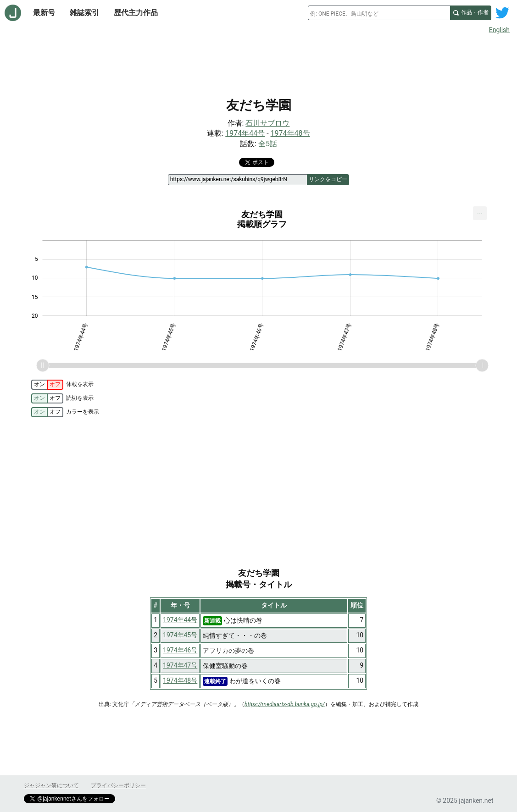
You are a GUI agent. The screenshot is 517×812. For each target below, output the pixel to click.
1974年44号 (245, 133)
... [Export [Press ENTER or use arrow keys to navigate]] (480, 211)
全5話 (268, 144)
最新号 (44, 13)
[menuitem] (480, 213)
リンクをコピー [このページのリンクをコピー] (328, 179)
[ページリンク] (237, 180)
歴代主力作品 (136, 13)
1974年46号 (180, 650)
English (499, 30)
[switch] (47, 385)
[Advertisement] (259, 63)
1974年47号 (180, 665)
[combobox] (379, 13)
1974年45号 (180, 635)
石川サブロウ (267, 123)
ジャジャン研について (51, 785)
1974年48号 (290, 133)
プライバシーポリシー (118, 785)
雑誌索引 (84, 13)
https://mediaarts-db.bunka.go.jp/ (285, 704)
